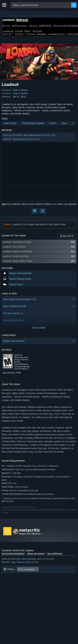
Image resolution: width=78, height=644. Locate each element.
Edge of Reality (20, 92)
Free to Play (10, 125)
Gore (64, 125)
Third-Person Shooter (33, 125)
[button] (39, 139)
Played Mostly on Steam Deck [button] (19, 581)
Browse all (67, 238)
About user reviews (36, 555)
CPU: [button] (6, 586)
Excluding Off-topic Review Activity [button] (22, 576)
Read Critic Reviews (30, 536)
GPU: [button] (18, 586)
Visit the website (13, 315)
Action (53, 125)
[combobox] (41, 5)
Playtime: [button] (53, 576)
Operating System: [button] (52, 581)
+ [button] (73, 125)
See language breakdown (13, 555)
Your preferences (55, 555)
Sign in (5, 206)
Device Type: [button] (34, 586)
